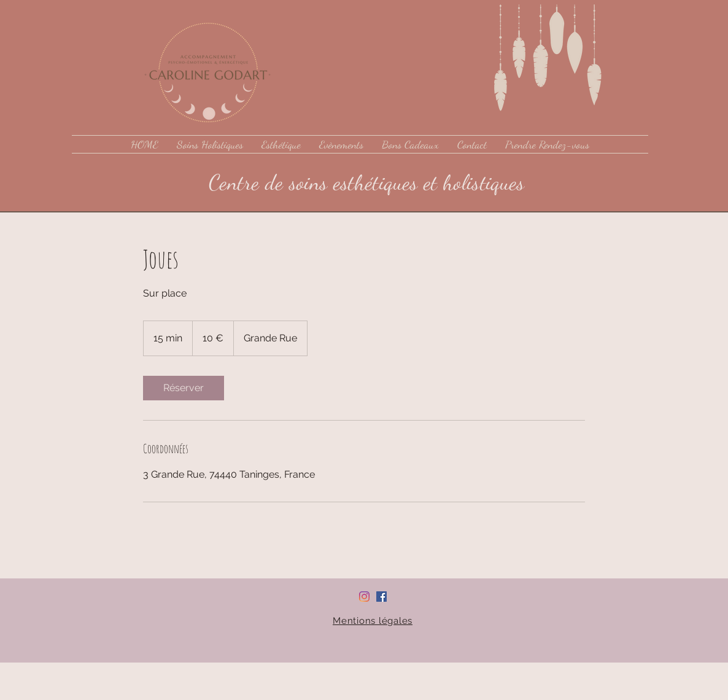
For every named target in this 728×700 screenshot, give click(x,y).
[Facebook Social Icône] (381, 597)
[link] (184, 388)
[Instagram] (364, 597)
